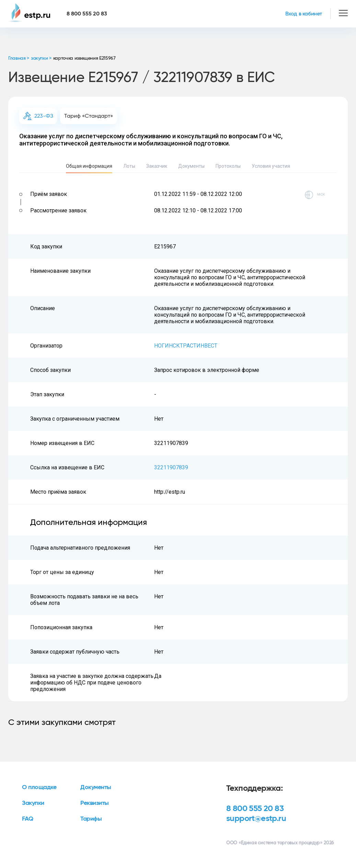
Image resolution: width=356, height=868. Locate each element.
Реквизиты (95, 803)
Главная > (19, 58)
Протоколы (228, 166)
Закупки (33, 803)
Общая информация (89, 166)
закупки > (41, 58)
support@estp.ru (256, 819)
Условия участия (271, 166)
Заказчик (157, 166)
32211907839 (171, 467)
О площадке (39, 787)
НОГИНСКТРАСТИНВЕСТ (186, 346)
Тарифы (91, 819)
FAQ (28, 819)
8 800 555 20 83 (255, 809)
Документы (191, 166)
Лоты (129, 166)
